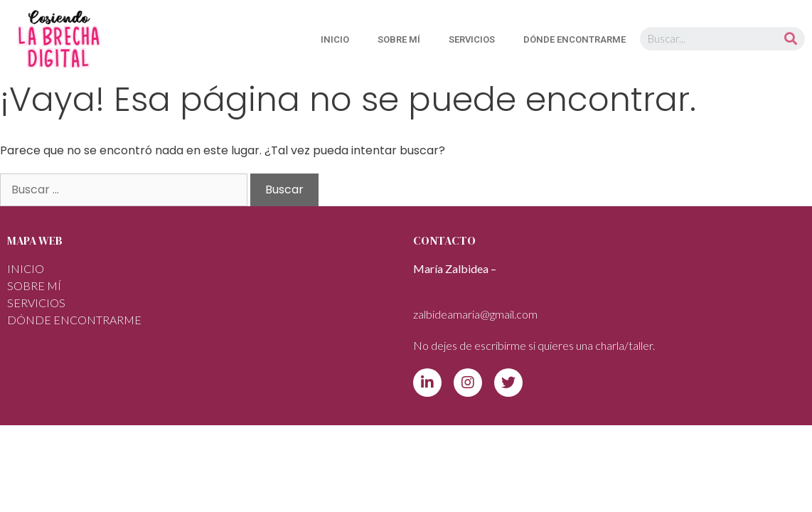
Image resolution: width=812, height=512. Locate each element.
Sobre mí (399, 39)
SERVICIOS (472, 39)
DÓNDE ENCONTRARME (575, 39)
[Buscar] (791, 39)
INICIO (335, 39)
